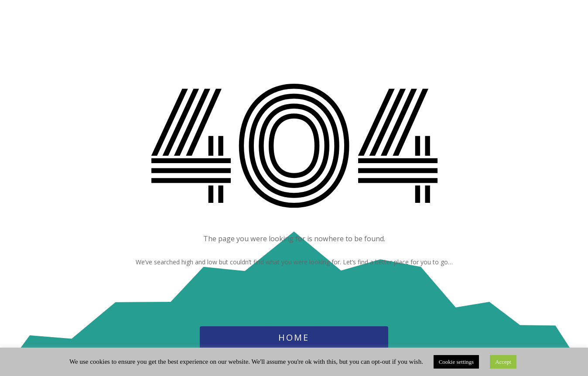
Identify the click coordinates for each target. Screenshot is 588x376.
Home (294, 337)
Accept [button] (503, 362)
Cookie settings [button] (456, 362)
